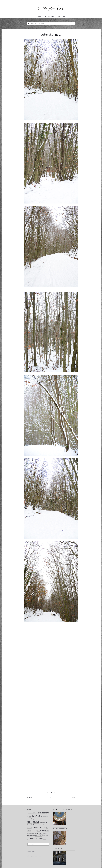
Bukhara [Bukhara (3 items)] (29, 819)
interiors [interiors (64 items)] (36, 827)
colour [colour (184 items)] (36, 822)
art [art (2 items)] (28, 817)
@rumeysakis (34, 856)
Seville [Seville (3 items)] (33, 836)
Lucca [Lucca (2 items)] (39, 831)
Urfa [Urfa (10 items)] (36, 839)
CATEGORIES (49, 16)
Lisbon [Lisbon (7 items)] (29, 831)
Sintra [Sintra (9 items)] (40, 836)
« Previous (30, 797)
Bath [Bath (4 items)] (30, 817)
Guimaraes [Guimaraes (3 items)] (45, 825)
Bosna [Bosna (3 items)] (44, 817)
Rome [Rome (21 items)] (41, 833)
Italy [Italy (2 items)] (47, 828)
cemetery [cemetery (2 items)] (43, 819)
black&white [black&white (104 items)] (37, 816)
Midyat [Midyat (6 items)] (47, 831)
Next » (73, 797)
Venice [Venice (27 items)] (40, 838)
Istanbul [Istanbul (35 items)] (43, 828)
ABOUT (39, 16)
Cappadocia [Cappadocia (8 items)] (34, 819)
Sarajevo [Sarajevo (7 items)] (29, 836)
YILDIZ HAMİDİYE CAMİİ (60, 829)
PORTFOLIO (61, 16)
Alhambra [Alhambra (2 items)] (29, 813)
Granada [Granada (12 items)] (40, 825)
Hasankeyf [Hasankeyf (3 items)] (29, 828)
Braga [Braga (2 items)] (47, 817)
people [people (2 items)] (31, 833)
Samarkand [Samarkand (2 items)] (45, 833)
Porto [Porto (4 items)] (33, 833)
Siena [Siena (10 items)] (37, 835)
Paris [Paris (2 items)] (28, 833)
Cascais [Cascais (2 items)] (39, 819)
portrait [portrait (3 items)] (37, 833)
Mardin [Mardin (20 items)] (42, 831)
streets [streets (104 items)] (32, 838)
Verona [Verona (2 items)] (45, 839)
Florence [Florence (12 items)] (35, 825)
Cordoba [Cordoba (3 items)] (41, 822)
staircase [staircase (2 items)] (44, 836)
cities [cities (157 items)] (30, 822)
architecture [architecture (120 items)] (43, 813)
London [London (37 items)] (34, 830)
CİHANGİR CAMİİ (58, 849)
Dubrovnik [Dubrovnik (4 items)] (30, 825)
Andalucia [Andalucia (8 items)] (34, 813)
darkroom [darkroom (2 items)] (45, 822)
